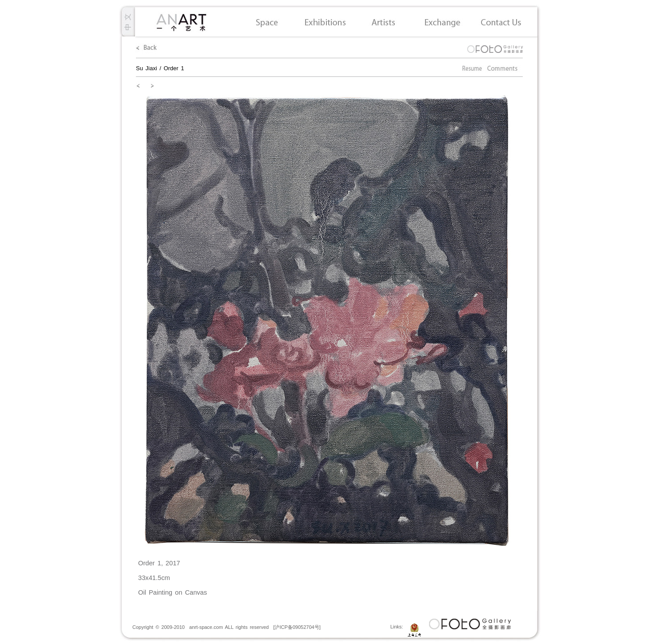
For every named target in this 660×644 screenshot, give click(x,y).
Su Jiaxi (147, 68)
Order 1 (174, 68)
